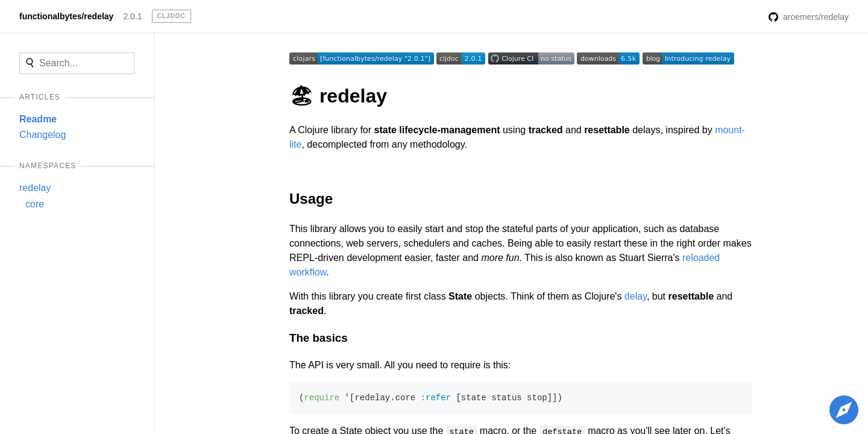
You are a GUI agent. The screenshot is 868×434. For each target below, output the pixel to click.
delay (636, 296)
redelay (35, 188)
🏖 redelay (338, 96)
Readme (38, 119)
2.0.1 (132, 16)
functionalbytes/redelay (66, 16)
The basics (319, 338)
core (35, 204)
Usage (311, 199)
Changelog (42, 135)
